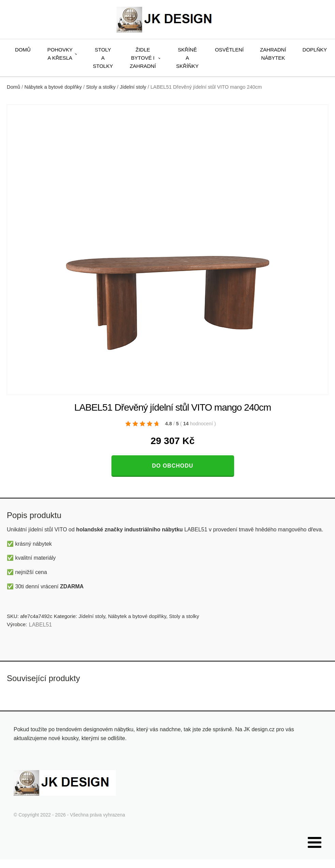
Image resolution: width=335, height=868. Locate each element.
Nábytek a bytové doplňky (53, 87)
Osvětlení (229, 50)
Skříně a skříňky (187, 58)
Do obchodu (173, 466)
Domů (23, 50)
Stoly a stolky (103, 58)
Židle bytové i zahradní (143, 58)
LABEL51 (41, 625)
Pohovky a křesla (60, 54)
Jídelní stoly (133, 87)
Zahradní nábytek (273, 54)
